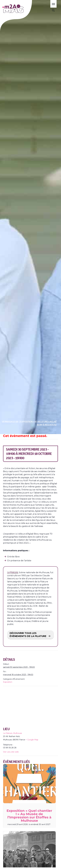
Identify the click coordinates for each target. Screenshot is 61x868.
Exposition (8, 682)
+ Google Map (32, 740)
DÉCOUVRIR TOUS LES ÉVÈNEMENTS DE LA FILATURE (28, 635)
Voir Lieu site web (11, 752)
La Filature (13, 572)
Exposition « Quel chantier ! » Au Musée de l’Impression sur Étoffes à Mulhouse (29, 816)
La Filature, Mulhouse (13, 733)
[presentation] (29, 784)
